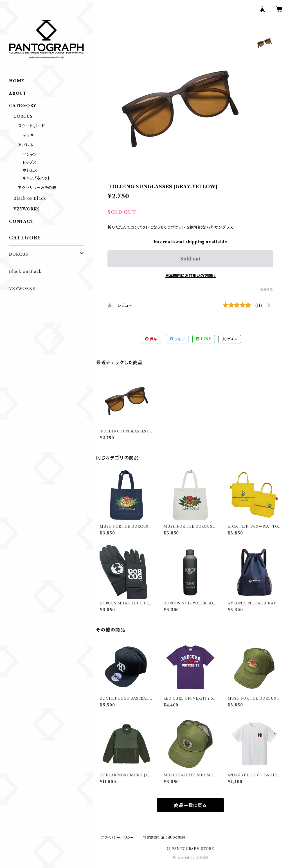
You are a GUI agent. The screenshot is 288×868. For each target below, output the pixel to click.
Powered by (191, 858)
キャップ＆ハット (37, 178)
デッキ (28, 135)
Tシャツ (30, 155)
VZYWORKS (26, 209)
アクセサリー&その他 (37, 188)
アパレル (26, 145)
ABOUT (18, 93)
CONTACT (21, 221)
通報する (266, 290)
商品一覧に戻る (190, 805)
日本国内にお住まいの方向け (190, 276)
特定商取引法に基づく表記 (164, 838)
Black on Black (30, 198)
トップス (30, 162)
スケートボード (31, 126)
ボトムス (30, 170)
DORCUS (23, 116)
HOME (17, 81)
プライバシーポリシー (117, 838)
